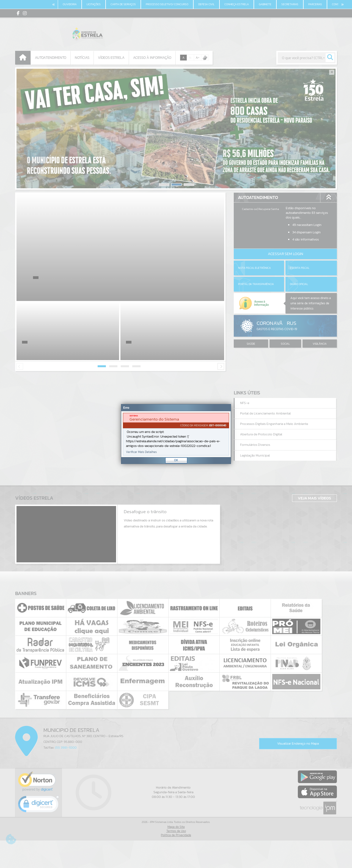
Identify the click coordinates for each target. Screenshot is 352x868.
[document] (176, 434)
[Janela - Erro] (176, 434)
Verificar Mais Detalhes (141, 452)
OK (176, 460)
